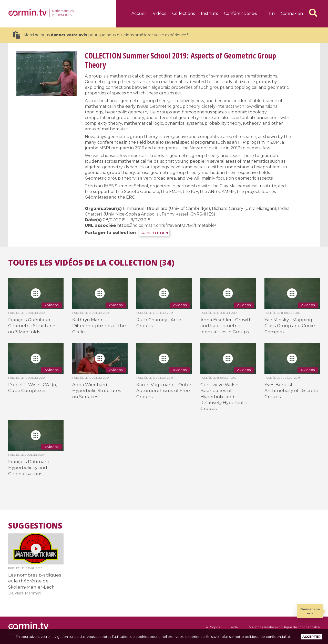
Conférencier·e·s (240, 13)
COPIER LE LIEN (154, 233)
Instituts (209, 13)
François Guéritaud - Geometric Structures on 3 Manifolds (32, 326)
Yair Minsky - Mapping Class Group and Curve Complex (290, 326)
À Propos (213, 627)
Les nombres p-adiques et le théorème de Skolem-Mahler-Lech (35, 581)
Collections (183, 13)
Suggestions (35, 526)
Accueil (139, 13)
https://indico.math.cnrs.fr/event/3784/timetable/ (167, 225)
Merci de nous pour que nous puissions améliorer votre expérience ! (101, 35)
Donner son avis (310, 611)
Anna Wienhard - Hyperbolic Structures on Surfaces (97, 391)
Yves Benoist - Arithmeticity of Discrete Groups (291, 391)
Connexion (292, 13)
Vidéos (159, 13)
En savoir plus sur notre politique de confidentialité (248, 637)
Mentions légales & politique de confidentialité (284, 627)
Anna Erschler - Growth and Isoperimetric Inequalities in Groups (226, 326)
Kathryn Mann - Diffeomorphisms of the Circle (99, 326)
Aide (234, 627)
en (272, 13)
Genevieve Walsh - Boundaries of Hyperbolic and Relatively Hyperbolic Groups (224, 397)
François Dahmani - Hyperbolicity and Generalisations (30, 468)
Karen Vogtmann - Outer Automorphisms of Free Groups (164, 391)
